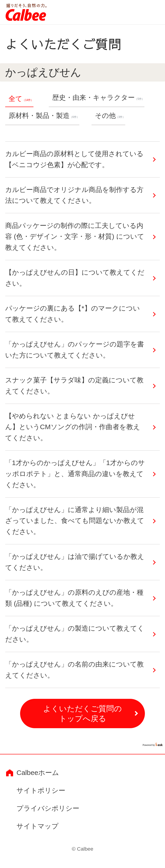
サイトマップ (38, 826)
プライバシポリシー (48, 808)
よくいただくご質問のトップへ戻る (82, 714)
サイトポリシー (41, 790)
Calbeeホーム (38, 773)
